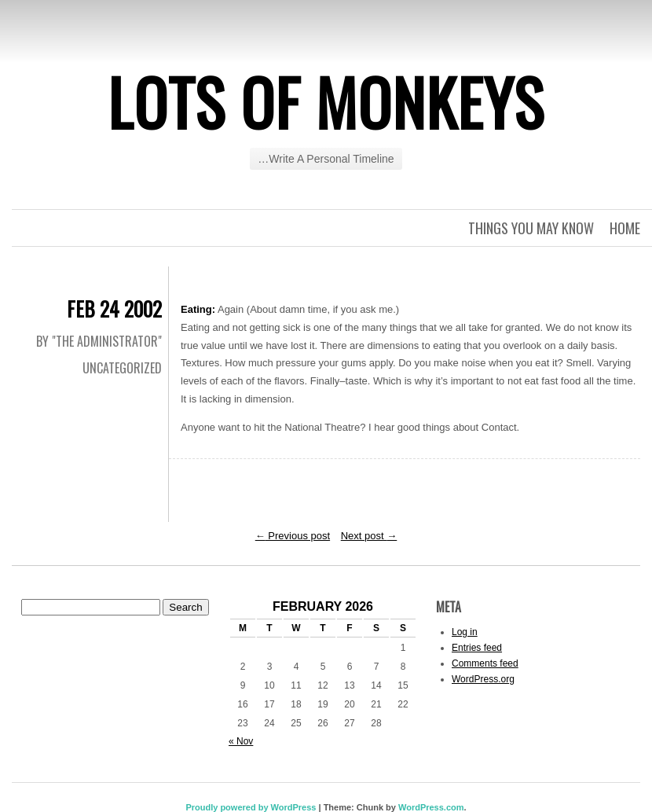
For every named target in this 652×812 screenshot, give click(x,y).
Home (625, 228)
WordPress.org (483, 679)
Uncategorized (122, 368)
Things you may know (531, 228)
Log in (465, 632)
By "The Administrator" (99, 341)
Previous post (293, 536)
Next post (369, 536)
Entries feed (477, 648)
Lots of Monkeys (326, 101)
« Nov (241, 741)
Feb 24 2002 (114, 309)
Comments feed (485, 663)
